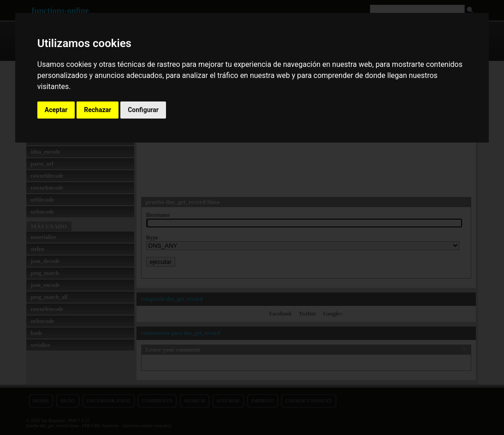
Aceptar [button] (56, 110)
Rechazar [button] (98, 110)
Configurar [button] (143, 110)
